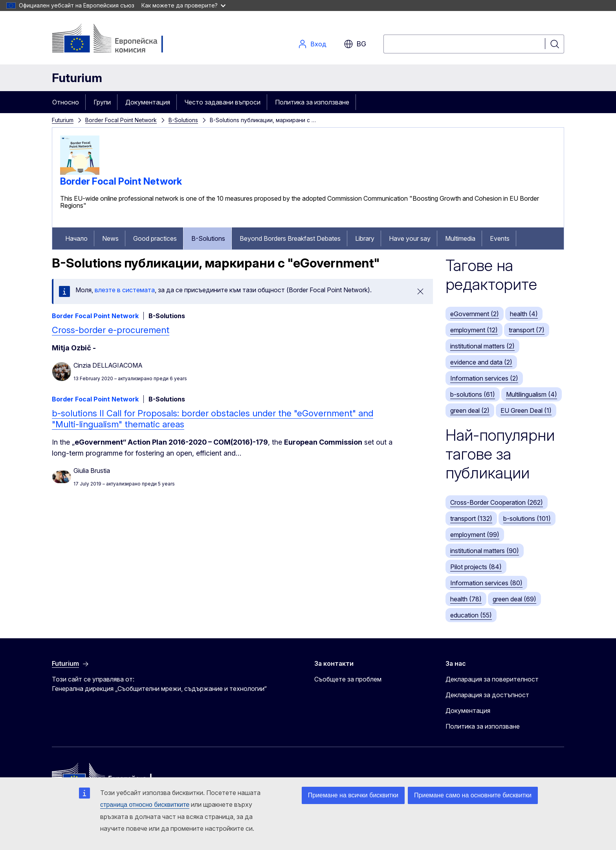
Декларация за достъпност (487, 695)
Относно (66, 102)
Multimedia (460, 238)
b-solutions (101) (527, 518)
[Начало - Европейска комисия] (115, 39)
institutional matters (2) (482, 346)
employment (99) (475, 535)
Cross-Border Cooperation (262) (497, 502)
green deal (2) (470, 410)
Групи (102, 102)
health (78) (466, 599)
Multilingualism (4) (532, 394)
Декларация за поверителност (492, 679)
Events (500, 238)
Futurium (77, 78)
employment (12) (474, 330)
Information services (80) (486, 583)
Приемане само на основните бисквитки (473, 795)
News (110, 238)
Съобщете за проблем (348, 679)
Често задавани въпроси (223, 102)
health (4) (524, 314)
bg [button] (355, 44)
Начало (76, 238)
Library (365, 238)
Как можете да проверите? (183, 5)
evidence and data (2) (481, 362)
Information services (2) (484, 378)
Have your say (410, 238)
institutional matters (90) (485, 551)
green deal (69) (514, 599)
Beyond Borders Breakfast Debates (290, 238)
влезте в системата (125, 290)
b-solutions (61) (473, 394)
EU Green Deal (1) (526, 410)
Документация (148, 102)
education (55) (471, 615)
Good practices (155, 238)
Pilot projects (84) (476, 567)
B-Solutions (183, 120)
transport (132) (471, 518)
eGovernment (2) (475, 314)
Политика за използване (312, 102)
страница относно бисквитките (145, 805)
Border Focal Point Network (121, 120)
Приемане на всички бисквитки (353, 795)
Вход (312, 44)
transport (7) (527, 330)
